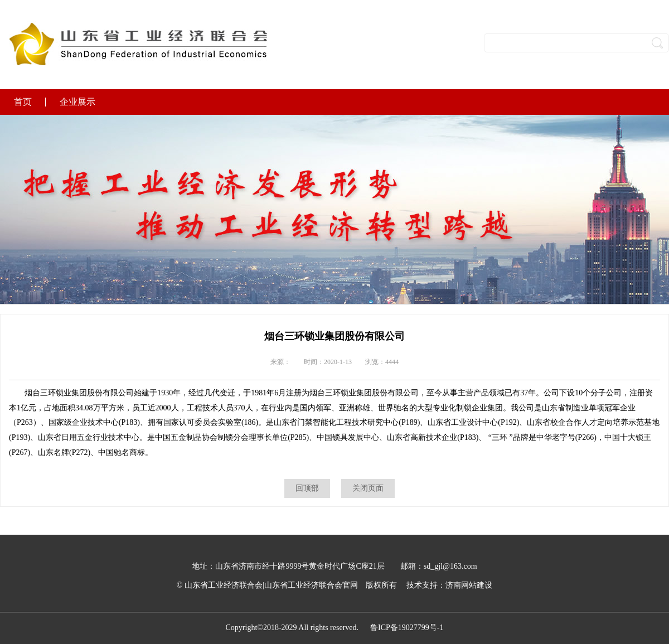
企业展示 (77, 102)
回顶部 (307, 488)
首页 (23, 102)
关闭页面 (368, 488)
